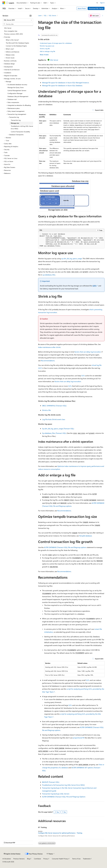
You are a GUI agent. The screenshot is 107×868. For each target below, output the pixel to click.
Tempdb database (86, 536)
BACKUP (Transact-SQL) (51, 782)
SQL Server (52, 15)
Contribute (37, 859)
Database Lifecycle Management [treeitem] (18, 96)
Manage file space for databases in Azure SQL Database (62, 85)
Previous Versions (19, 859)
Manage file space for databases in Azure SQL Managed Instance (65, 83)
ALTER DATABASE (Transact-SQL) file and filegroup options (65, 547)
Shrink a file (46, 410)
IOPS (94, 286)
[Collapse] (31, 16)
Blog (28, 859)
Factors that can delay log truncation (68, 381)
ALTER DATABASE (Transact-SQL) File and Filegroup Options (64, 797)
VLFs (83, 376)
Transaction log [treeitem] (16, 120)
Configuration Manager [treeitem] (15, 93)
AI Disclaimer (7, 859)
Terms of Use (76, 859)
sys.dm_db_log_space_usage (72, 258)
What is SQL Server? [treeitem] (12, 40)
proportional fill (79, 738)
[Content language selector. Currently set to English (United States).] (12, 854)
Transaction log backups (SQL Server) (56, 794)
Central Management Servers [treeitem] (17, 90)
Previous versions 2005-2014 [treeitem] (13, 34)
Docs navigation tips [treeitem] (11, 31)
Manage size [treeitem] (15, 123)
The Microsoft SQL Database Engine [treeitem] (17, 43)
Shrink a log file (45, 49)
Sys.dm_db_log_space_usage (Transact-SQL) (58, 429)
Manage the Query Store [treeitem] (16, 87)
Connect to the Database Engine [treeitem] (16, 46)
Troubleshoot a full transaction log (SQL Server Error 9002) (63, 785)
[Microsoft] (4, 3)
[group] (71, 240)
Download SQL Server (96, 8)
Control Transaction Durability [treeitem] (20, 132)
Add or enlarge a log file (47, 51)
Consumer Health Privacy (60, 859)
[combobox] (18, 20)
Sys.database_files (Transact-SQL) (54, 433)
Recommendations (48, 361)
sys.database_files (49, 275)
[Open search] (97, 3)
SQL (45, 15)
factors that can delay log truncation (88, 352)
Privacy (46, 859)
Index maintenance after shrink (49, 347)
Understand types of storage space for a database (56, 43)
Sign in (102, 3)
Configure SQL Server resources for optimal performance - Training (60, 833)
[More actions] (103, 16)
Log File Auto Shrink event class (54, 419)
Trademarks (87, 859)
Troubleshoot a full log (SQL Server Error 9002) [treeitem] (22, 127)
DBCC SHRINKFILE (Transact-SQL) (54, 406)
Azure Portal (82, 8)
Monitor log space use (47, 46)
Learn (40, 15)
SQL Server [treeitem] (8, 28)
